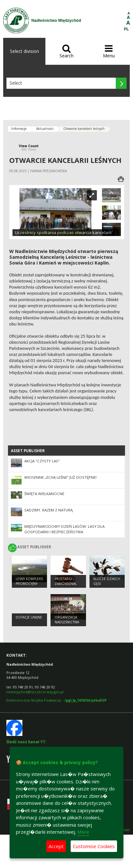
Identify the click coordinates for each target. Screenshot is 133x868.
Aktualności (45, 129)
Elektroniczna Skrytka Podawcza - (56, 700)
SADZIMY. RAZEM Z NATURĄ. (49, 510)
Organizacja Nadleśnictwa (67, 620)
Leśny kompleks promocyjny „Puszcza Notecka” (29, 586)
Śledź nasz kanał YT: (26, 742)
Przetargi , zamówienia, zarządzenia (66, 583)
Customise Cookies (94, 846)
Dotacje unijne (29, 617)
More (83, 832)
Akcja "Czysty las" (42, 461)
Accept (56, 846)
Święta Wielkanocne (44, 494)
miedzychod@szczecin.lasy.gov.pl (35, 692)
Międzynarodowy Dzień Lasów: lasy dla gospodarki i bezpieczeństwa (64, 529)
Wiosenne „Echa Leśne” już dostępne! (60, 477)
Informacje (19, 129)
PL (127, 29)
